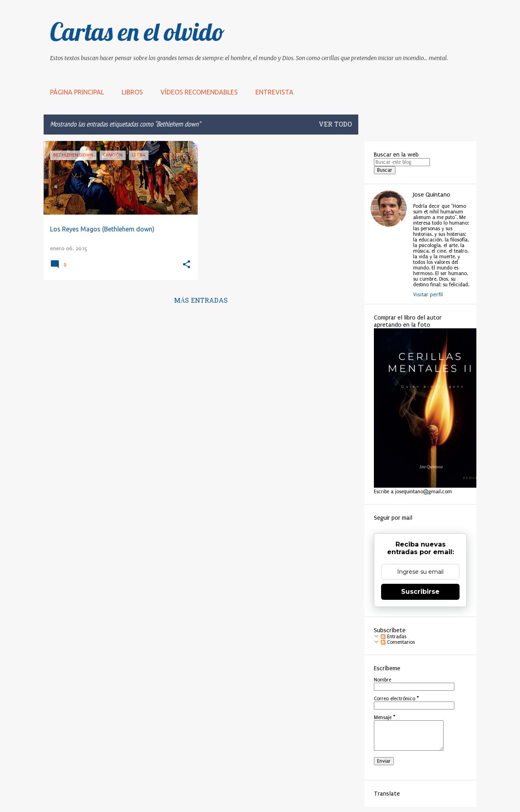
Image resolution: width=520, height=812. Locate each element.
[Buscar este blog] (402, 162)
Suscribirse (420, 592)
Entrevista (274, 92)
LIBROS (132, 92)
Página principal (77, 92)
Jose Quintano (432, 195)
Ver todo (335, 125)
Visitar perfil (428, 294)
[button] (187, 265)
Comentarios (398, 642)
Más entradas (201, 301)
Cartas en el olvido (137, 32)
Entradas (394, 637)
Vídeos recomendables (199, 92)
